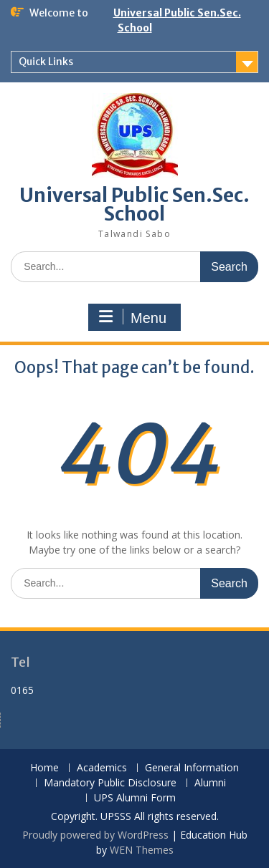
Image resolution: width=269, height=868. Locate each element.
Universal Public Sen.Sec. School (134, 204)
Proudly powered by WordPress (95, 835)
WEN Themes (142, 850)
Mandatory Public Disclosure (110, 783)
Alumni (210, 783)
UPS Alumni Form (135, 798)
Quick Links (46, 62)
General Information (192, 768)
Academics (102, 768)
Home (44, 768)
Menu (133, 317)
